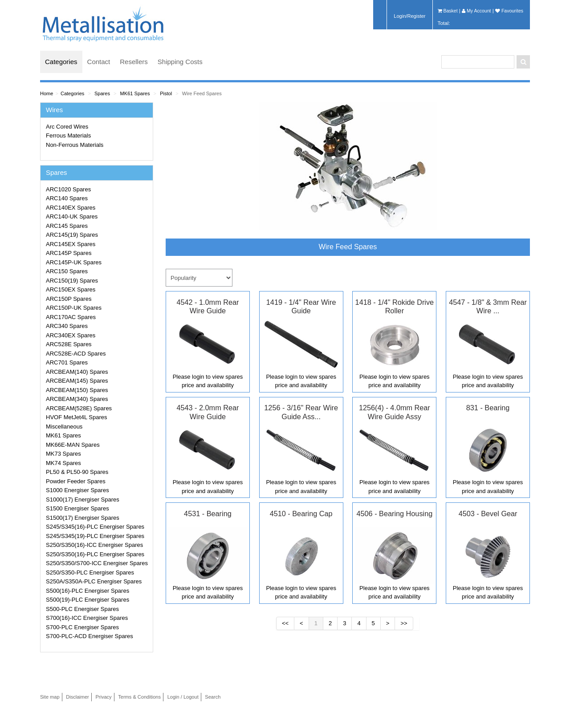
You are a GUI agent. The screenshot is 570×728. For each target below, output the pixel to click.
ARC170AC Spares (71, 317)
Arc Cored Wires (67, 127)
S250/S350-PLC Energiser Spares (90, 572)
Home (47, 93)
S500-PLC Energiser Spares (82, 609)
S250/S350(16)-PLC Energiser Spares (95, 554)
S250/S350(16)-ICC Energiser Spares (94, 545)
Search (213, 697)
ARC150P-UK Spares (74, 308)
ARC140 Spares (67, 198)
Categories (61, 62)
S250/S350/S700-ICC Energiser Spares (97, 563)
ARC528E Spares (69, 344)
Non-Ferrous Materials (75, 145)
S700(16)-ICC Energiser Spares (87, 618)
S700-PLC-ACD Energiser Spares (90, 636)
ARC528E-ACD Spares (76, 354)
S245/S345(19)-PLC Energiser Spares (95, 536)
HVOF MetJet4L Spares (77, 417)
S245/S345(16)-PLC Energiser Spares (95, 527)
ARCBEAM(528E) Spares (79, 408)
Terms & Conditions (139, 697)
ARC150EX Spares (71, 289)
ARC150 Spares (67, 271)
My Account (476, 11)
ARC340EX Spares (71, 335)
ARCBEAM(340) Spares (77, 399)
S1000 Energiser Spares (77, 490)
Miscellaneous (64, 427)
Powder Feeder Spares (76, 481)
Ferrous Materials (68, 135)
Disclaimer (77, 697)
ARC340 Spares (67, 326)
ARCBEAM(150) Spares (77, 390)
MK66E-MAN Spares (73, 445)
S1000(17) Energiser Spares (83, 499)
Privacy (103, 697)
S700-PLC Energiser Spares (82, 627)
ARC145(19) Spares (72, 235)
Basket (448, 11)
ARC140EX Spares (71, 208)
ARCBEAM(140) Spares (77, 372)
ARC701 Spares (67, 362)
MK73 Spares (63, 454)
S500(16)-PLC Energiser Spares (88, 591)
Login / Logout (183, 697)
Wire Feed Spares (202, 93)
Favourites (509, 11)
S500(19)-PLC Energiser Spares (88, 600)
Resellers (134, 62)
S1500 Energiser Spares (77, 508)
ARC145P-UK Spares (74, 262)
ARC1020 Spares (68, 189)
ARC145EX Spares (71, 244)
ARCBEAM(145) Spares (77, 381)
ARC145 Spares (67, 226)
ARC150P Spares (69, 299)
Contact (99, 62)
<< (285, 623)
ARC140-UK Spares (72, 216)
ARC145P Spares (69, 253)
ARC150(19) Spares (72, 281)
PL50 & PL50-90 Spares (77, 472)
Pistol (166, 93)
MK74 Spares (63, 463)
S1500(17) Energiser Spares (83, 518)
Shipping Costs (180, 62)
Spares (102, 93)
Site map (50, 697)
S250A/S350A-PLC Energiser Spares (94, 581)
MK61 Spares (135, 93)
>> (404, 623)
